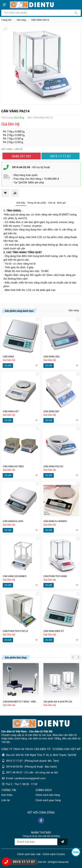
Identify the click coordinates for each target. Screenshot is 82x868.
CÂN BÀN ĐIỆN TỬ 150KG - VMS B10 (21, 702)
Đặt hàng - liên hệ (12, 149)
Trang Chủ (6, 20)
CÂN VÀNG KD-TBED (13, 466)
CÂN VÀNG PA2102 (53, 466)
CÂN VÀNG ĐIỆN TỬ (54, 631)
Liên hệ (5, 800)
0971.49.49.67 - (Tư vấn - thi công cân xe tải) (32, 772)
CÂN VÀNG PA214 (40, 20)
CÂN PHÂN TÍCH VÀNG (55, 576)
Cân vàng (21, 20)
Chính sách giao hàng (48, 800)
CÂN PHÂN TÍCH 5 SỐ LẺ (15, 631)
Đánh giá (61, 203)
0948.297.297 (22, 156)
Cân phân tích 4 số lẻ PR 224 (58, 702)
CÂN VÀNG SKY (51, 411)
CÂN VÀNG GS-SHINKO (15, 576)
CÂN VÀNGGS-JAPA (13, 521)
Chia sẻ (52, 203)
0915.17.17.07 (60, 156)
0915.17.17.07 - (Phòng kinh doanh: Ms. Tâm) (33, 761)
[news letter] (62, 842)
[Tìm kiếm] (76, 13)
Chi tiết (8, 365)
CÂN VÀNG (8, 357)
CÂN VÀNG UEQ (51, 357)
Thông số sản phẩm (37, 203)
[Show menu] (4, 5)
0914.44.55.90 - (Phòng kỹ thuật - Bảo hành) (31, 767)
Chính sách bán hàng (48, 795)
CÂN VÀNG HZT (11, 411)
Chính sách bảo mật (29, 854)
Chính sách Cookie (54, 854)
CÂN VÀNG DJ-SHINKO (55, 521)
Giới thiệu (21, 203)
